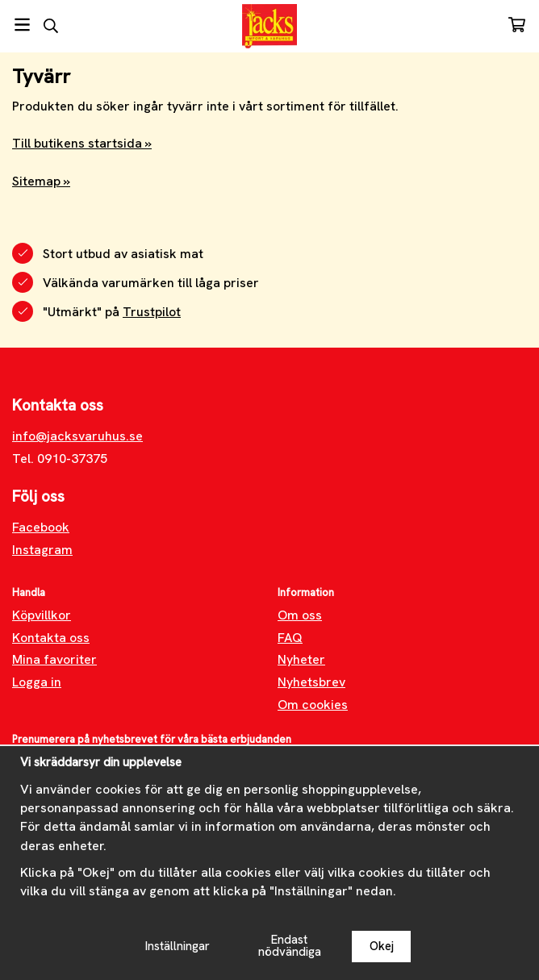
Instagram (42, 550)
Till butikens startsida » (82, 143)
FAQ (290, 638)
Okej (382, 946)
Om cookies (313, 705)
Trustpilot (152, 312)
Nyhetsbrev (311, 682)
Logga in (37, 682)
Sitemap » (41, 181)
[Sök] (50, 26)
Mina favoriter (54, 659)
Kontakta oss (51, 638)
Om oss (300, 615)
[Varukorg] (517, 25)
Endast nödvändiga (290, 946)
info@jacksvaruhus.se (77, 436)
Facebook (41, 527)
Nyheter (301, 659)
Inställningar (178, 946)
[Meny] (22, 25)
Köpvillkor (42, 615)
